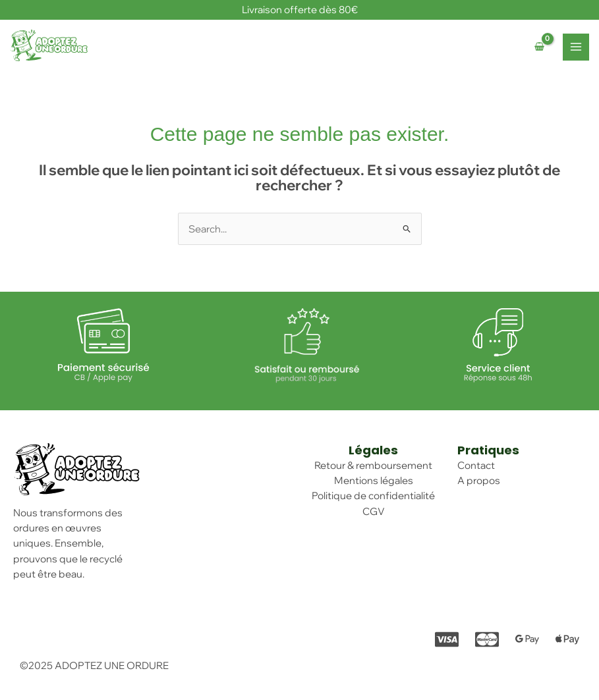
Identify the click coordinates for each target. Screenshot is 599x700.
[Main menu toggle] (576, 47)
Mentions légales (374, 480)
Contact (476, 465)
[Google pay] (527, 639)
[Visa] (447, 639)
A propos (479, 480)
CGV (374, 511)
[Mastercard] (487, 639)
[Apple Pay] (567, 639)
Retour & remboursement (373, 465)
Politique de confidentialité (373, 496)
